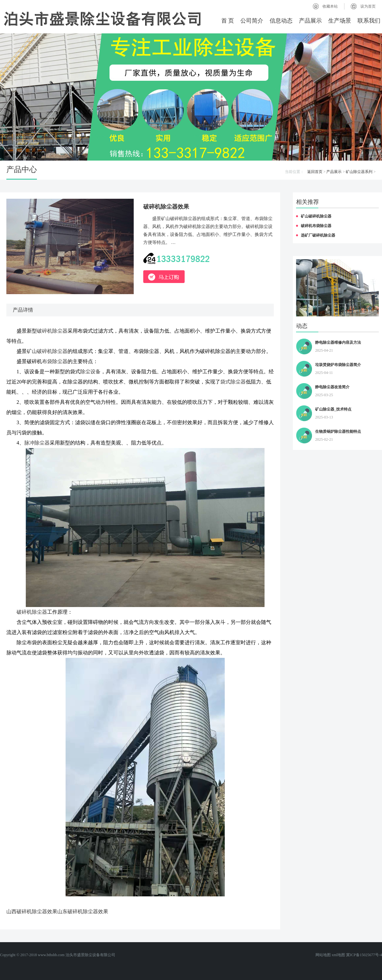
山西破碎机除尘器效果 (32, 911)
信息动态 (281, 21)
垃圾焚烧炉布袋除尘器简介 (338, 365)
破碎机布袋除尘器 (316, 226)
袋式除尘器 (233, 382)
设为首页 (368, 6)
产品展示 (310, 21)
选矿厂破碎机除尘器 (318, 235)
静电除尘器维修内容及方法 (338, 342)
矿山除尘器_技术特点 (333, 409)
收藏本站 (330, 6)
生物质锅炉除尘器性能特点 (338, 431)
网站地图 (323, 955)
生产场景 (340, 21)
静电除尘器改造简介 (332, 387)
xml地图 (339, 955)
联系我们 (369, 21)
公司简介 (252, 21)
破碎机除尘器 (52, 331)
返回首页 (315, 172)
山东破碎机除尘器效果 (83, 911)
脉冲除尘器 (37, 443)
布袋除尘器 (55, 361)
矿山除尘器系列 (359, 172)
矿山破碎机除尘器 (47, 351)
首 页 (228, 21)
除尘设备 (90, 372)
